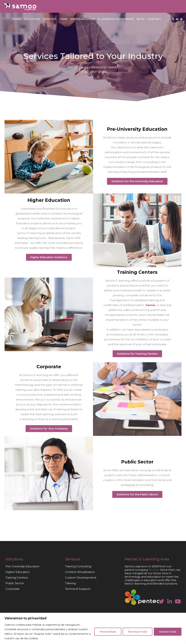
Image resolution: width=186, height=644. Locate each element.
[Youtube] (181, 19)
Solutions (32, 19)
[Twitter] (173, 19)
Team (63, 19)
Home (17, 19)
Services (50, 19)
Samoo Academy (83, 19)
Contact (154, 19)
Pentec (131, 559)
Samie (150, 305)
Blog (141, 19)
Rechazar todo (138, 632)
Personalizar (108, 632)
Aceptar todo (168, 632)
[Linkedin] (177, 19)
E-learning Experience (116, 19)
